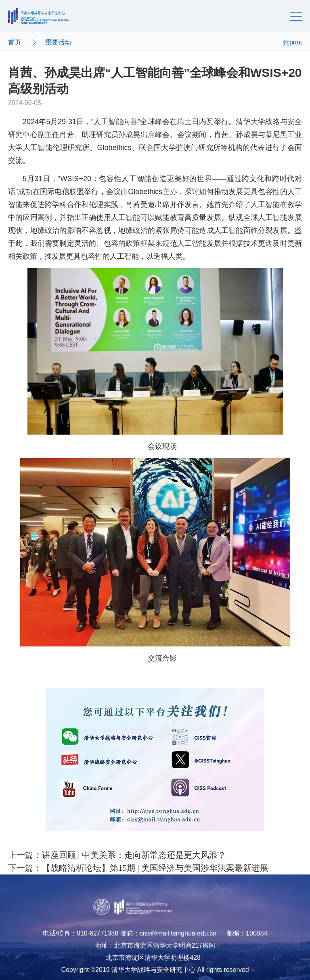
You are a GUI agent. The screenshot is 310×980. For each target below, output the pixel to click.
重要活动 (58, 42)
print (292, 42)
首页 (15, 42)
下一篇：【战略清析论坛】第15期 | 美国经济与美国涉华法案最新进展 (138, 868)
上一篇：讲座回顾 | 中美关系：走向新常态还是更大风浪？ (117, 855)
